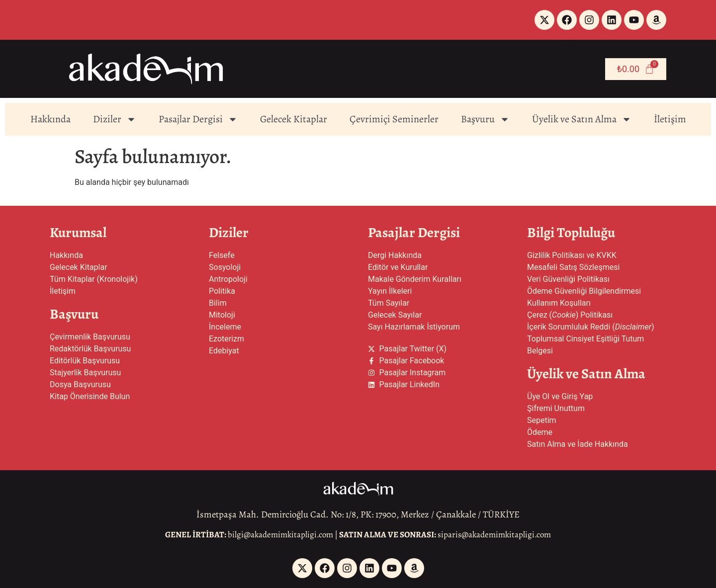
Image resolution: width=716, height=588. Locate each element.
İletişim (670, 119)
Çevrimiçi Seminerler (394, 119)
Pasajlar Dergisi (198, 119)
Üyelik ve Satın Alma (582, 119)
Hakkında (50, 119)
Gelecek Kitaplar (294, 119)
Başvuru (485, 119)
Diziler (115, 119)
